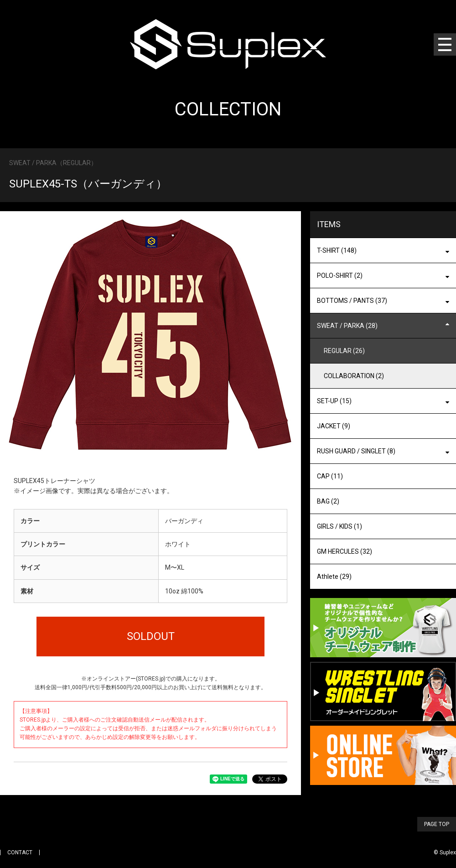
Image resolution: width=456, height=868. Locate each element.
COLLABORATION (354, 376)
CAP (330, 476)
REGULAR (344, 351)
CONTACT (20, 852)
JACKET (334, 426)
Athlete (334, 577)
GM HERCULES (345, 551)
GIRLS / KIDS (339, 526)
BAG (328, 501)
